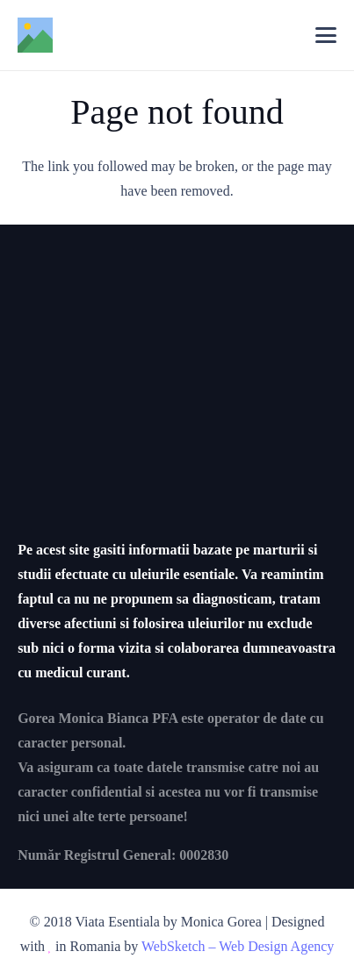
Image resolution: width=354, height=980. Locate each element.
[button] (326, 35)
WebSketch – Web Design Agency (238, 946)
